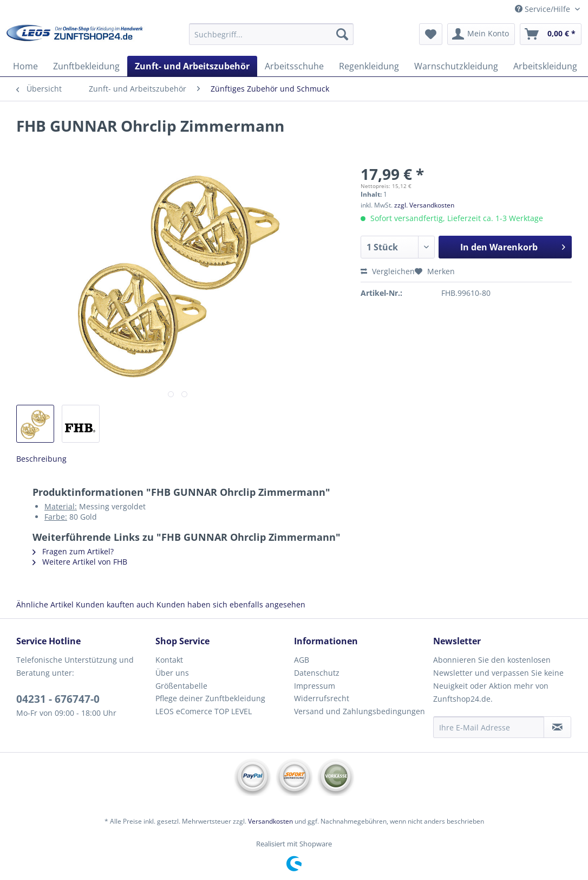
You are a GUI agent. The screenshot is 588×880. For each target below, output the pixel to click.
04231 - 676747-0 (58, 699)
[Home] (25, 66)
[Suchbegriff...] (271, 34)
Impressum (315, 686)
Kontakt (169, 660)
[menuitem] (271, 39)
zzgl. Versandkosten (424, 205)
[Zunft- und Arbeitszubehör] (192, 66)
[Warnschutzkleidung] (456, 66)
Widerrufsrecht (322, 698)
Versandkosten (270, 821)
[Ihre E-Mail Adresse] (489, 727)
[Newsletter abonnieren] (557, 727)
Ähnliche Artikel (45, 604)
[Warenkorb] (551, 34)
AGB (302, 660)
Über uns (172, 673)
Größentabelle (181, 686)
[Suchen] (342, 34)
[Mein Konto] (481, 34)
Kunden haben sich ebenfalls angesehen (231, 604)
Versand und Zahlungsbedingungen (360, 711)
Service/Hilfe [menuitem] (544, 9)
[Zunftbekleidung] (86, 66)
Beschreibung (41, 459)
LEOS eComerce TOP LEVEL (204, 711)
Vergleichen (388, 271)
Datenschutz (317, 673)
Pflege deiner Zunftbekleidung (210, 698)
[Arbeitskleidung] (545, 66)
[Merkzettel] (431, 34)
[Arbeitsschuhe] (294, 66)
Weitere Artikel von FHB (80, 562)
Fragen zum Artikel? (73, 551)
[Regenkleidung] (369, 66)
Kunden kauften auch (115, 604)
